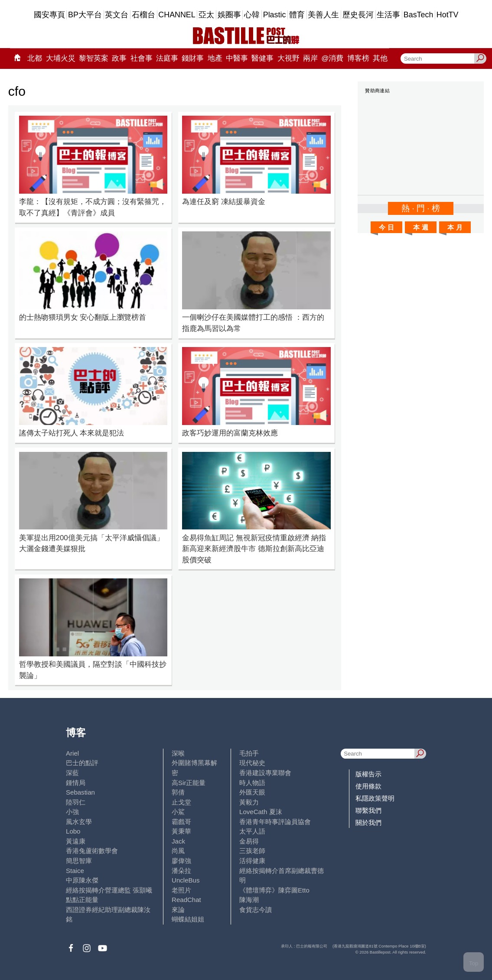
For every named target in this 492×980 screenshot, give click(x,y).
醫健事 (262, 58)
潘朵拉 (181, 871)
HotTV (448, 15)
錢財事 (193, 58)
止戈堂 (181, 802)
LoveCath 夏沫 (261, 812)
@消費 (332, 58)
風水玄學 (79, 822)
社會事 (142, 58)
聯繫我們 (368, 810)
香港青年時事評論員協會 (275, 822)
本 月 (455, 227)
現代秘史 (252, 763)
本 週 (420, 227)
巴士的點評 (82, 763)
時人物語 (252, 783)
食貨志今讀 (256, 910)
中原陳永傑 (82, 880)
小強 (72, 812)
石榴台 (143, 15)
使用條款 (368, 786)
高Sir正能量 (189, 783)
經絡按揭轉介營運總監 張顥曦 (109, 890)
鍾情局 (76, 783)
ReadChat (186, 900)
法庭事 (167, 58)
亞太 (206, 15)
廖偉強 (181, 861)
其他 (380, 58)
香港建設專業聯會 (265, 773)
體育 (297, 15)
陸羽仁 (76, 802)
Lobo (73, 831)
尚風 (178, 851)
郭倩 (178, 792)
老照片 (181, 890)
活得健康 (252, 861)
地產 (215, 58)
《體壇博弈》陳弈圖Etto (274, 890)
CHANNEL (177, 15)
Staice (75, 871)
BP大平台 (85, 15)
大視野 (288, 58)
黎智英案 (94, 58)
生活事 (388, 15)
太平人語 (252, 831)
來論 (178, 910)
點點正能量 (82, 900)
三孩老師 (252, 851)
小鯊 (178, 812)
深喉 (178, 753)
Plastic (275, 15)
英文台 (117, 15)
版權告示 (368, 774)
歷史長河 (358, 15)
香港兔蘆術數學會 (92, 851)
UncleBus (186, 880)
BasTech (419, 15)
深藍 (72, 773)
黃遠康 (76, 841)
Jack (178, 841)
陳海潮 (249, 900)
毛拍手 (249, 753)
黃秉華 (181, 831)
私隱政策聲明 (375, 798)
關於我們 (368, 823)
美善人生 (323, 15)
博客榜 (358, 58)
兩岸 (310, 58)
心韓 (252, 15)
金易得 (249, 841)
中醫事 (237, 58)
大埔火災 (61, 58)
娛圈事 (229, 15)
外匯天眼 (252, 792)
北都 (35, 58)
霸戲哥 (181, 822)
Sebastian (80, 792)
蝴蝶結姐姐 (188, 919)
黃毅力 (249, 802)
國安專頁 (49, 15)
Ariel (72, 753)
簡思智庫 (79, 861)
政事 (119, 58)
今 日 (386, 227)
